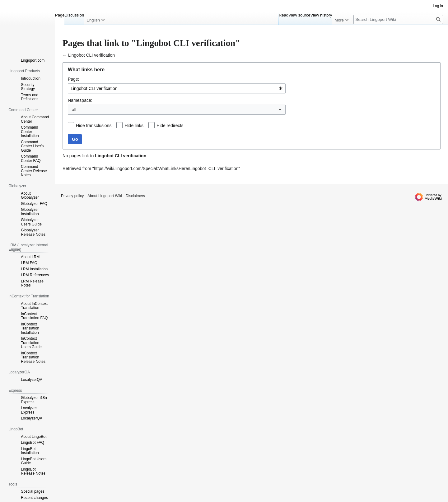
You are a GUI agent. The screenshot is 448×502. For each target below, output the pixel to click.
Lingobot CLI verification (91, 55)
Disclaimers (135, 196)
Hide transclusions (94, 125)
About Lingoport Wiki (105, 196)
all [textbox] (74, 110)
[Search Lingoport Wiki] (398, 19)
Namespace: (80, 100)
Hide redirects (170, 125)
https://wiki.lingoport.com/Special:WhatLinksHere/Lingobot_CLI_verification (166, 168)
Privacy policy (72, 196)
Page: (74, 79)
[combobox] (177, 88)
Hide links (134, 125)
